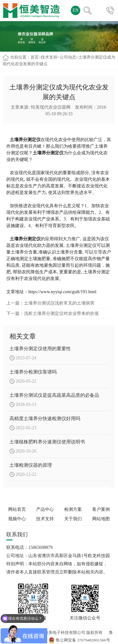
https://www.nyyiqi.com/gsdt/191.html (62, 292)
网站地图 (101, 519)
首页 (35, 57)
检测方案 (73, 509)
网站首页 (17, 509)
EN (76, 10)
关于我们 (73, 519)
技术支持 (49, 57)
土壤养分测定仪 (25, 239)
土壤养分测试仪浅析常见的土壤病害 (59, 303)
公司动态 (68, 57)
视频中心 (17, 519)
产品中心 (45, 509)
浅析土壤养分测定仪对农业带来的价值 (61, 313)
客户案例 (101, 509)
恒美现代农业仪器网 (51, 107)
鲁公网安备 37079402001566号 (79, 640)
